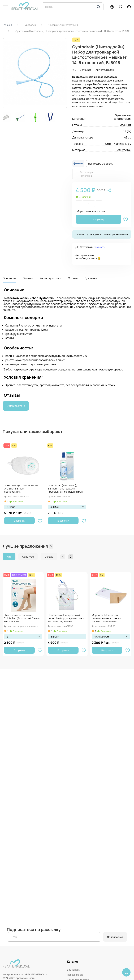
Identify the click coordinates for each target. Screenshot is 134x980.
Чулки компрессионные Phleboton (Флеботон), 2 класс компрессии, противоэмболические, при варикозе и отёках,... (23, 618)
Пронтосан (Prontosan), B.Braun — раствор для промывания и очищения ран (65, 489)
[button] (71, 557)
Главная (7, 25)
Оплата (73, 278)
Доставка (91, 278)
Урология (30, 25)
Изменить (99, 247)
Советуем (28, 557)
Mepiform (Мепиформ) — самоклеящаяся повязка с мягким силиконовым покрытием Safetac (107, 618)
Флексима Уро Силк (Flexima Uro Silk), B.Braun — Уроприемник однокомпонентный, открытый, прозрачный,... (23, 489)
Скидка (49, 557)
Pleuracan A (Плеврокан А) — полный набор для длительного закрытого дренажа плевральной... (67, 618)
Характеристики (50, 278)
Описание (9, 278)
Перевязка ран (76, 975)
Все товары (74, 970)
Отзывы (28, 278)
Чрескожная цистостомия (63, 25)
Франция (126, 125)
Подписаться (115, 937)
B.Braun (11, 507)
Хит (9, 557)
